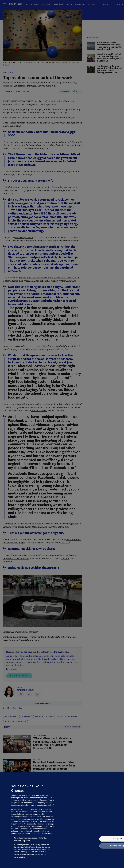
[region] (62, 820)
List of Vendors (19, 857)
